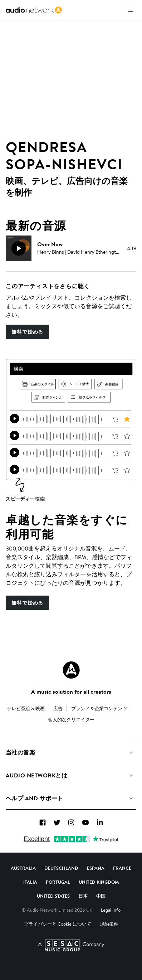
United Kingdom (99, 882)
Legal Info (111, 910)
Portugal (58, 882)
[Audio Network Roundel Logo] (71, 670)
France (122, 868)
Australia (23, 868)
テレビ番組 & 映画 (26, 708)
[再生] (19, 248)
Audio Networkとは (36, 775)
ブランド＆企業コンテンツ (99, 708)
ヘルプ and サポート (35, 798)
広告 (58, 708)
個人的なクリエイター (71, 719)
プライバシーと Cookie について (58, 924)
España (96, 868)
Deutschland (61, 868)
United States (53, 896)
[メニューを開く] (131, 10)
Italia (30, 882)
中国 (101, 896)
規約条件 (109, 924)
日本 (83, 896)
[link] (34, 10)
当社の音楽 (20, 752)
